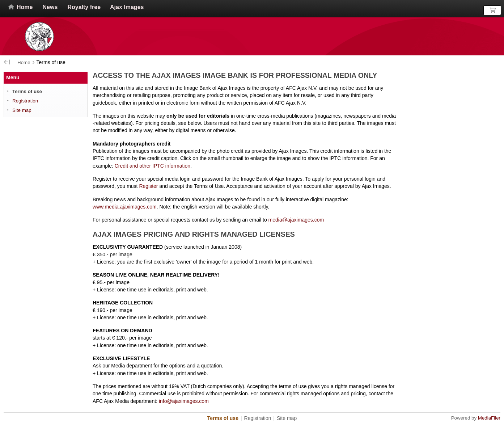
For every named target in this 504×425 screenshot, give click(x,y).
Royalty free (84, 7)
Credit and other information (153, 166)
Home (20, 7)
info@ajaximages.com (184, 401)
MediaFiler (489, 418)
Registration (25, 101)
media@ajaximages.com (296, 220)
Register (148, 186)
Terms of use (27, 91)
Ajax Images (127, 7)
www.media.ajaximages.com (125, 207)
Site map (22, 110)
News (50, 7)
